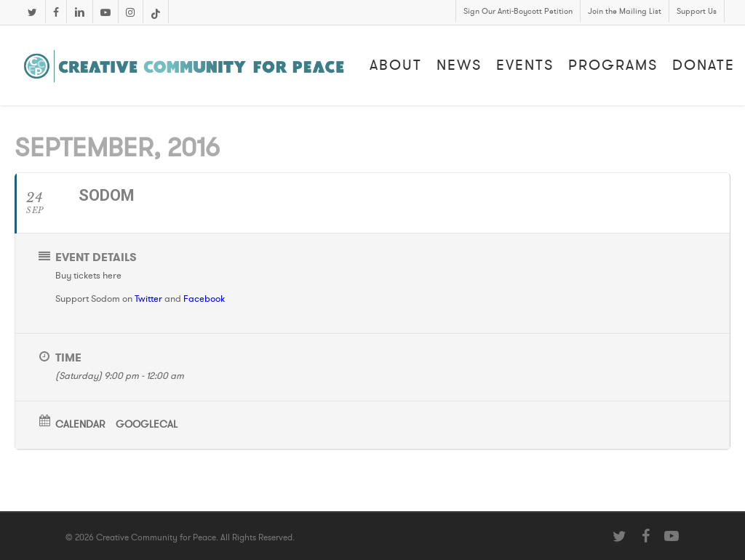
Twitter (148, 299)
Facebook (204, 299)
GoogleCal (147, 425)
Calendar (80, 425)
